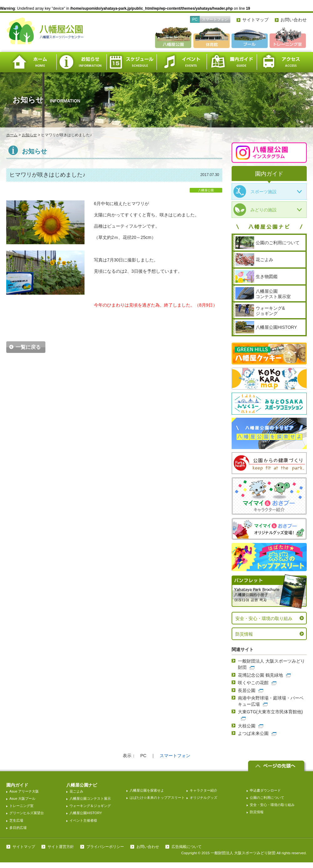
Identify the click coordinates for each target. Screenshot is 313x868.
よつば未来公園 (253, 733)
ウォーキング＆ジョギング (90, 806)
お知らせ (81, 62)
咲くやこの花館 (253, 683)
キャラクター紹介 (203, 790)
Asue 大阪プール (22, 798)
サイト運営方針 (61, 847)
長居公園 (247, 690)
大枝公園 (247, 726)
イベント (182, 62)
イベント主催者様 (83, 820)
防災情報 (244, 634)
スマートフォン (215, 19)
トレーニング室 (21, 806)
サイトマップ (255, 20)
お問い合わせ (294, 20)
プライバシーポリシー (105, 847)
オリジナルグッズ (203, 798)
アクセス (282, 62)
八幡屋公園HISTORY (86, 813)
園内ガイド (232, 62)
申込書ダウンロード (265, 790)
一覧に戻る (28, 347)
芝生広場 (16, 820)
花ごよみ (76, 791)
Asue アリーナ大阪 (24, 791)
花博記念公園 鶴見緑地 (260, 675)
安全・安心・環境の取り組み (264, 618)
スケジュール (131, 62)
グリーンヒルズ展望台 (27, 813)
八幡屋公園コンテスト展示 (90, 798)
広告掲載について (187, 847)
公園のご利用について (267, 798)
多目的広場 (18, 828)
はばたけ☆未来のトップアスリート (157, 798)
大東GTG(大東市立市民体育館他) (270, 712)
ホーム (31, 62)
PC (195, 19)
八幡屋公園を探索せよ (147, 790)
